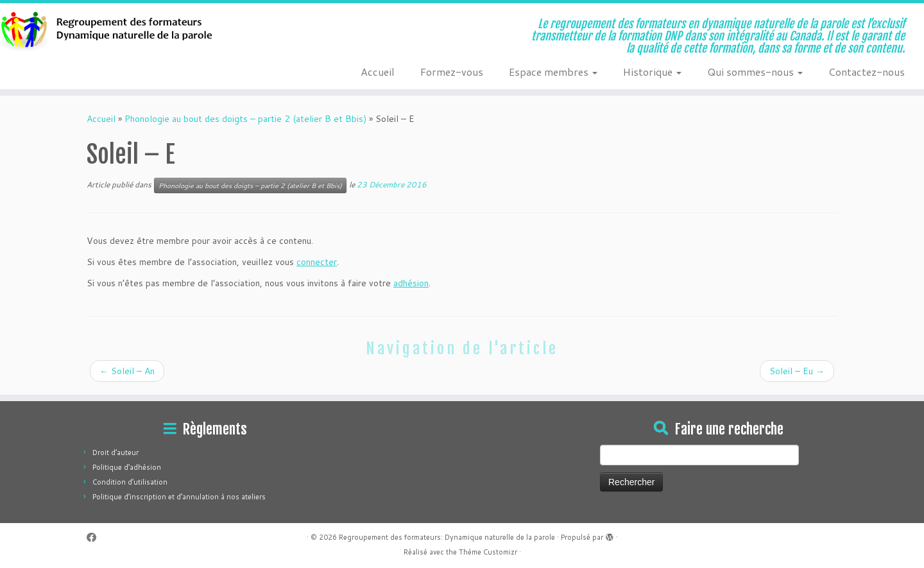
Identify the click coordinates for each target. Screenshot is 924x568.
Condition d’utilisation (130, 482)
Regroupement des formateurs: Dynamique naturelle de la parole (447, 537)
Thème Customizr (488, 552)
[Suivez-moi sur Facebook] (96, 538)
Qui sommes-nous (755, 72)
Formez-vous (452, 72)
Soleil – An (127, 371)
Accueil (378, 72)
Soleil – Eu (797, 371)
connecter (317, 262)
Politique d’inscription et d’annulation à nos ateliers (179, 497)
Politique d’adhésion (127, 467)
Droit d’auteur (116, 452)
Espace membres (553, 72)
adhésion (411, 283)
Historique (652, 72)
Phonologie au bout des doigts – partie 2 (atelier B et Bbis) (245, 119)
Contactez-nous (867, 72)
